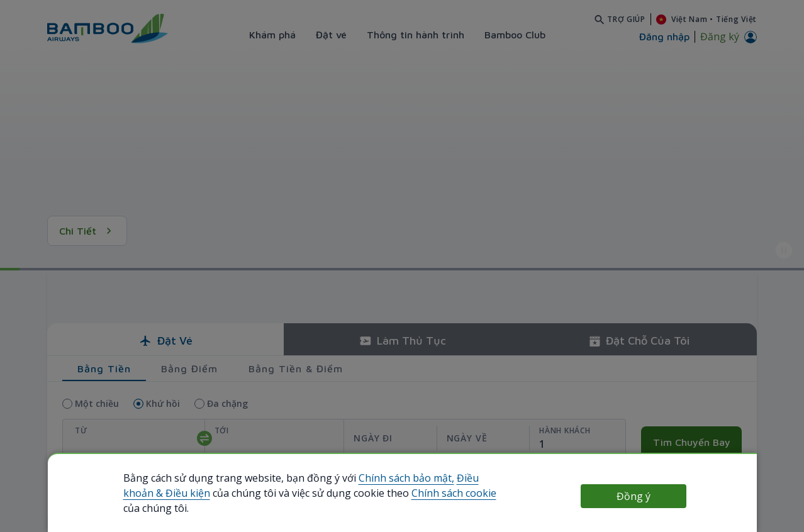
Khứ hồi (163, 403)
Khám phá (272, 35)
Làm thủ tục (402, 341)
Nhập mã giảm (671, 473)
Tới (222, 430)
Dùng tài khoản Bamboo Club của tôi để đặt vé (203, 487)
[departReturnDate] (436, 438)
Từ (81, 430)
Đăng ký (720, 36)
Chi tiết (87, 231)
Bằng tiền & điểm (296, 369)
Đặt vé (331, 35)
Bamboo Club (515, 35)
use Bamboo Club (76, 487)
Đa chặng (227, 403)
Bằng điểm (189, 369)
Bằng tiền (104, 369)
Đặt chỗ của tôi (639, 341)
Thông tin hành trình (416, 35)
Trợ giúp (626, 19)
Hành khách (565, 430)
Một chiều (97, 403)
